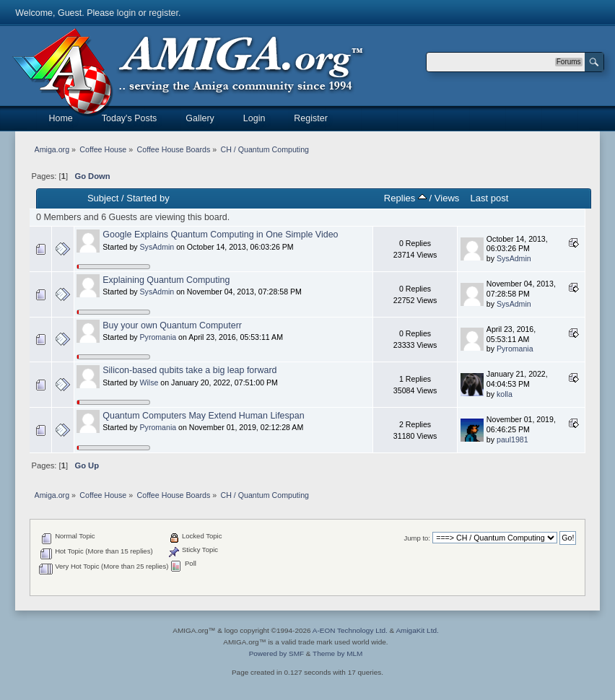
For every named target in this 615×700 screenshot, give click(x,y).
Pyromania (158, 337)
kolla (505, 394)
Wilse (149, 382)
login (126, 13)
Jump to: (417, 538)
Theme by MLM (337, 653)
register (163, 13)
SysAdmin (157, 247)
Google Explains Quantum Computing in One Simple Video (220, 235)
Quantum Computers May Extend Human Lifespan (203, 416)
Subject (103, 198)
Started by (148, 198)
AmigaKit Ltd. (417, 630)
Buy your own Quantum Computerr (172, 325)
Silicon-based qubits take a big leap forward (189, 370)
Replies (405, 198)
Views (447, 198)
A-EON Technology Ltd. (350, 630)
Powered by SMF (276, 653)
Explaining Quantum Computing (166, 280)
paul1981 (512, 439)
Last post (489, 198)
